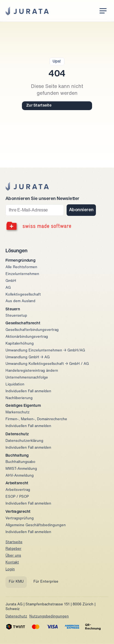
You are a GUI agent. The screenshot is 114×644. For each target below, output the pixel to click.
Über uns (13, 556)
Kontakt (12, 563)
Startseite (14, 542)
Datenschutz (16, 616)
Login (10, 569)
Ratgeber (13, 549)
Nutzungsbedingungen (49, 616)
